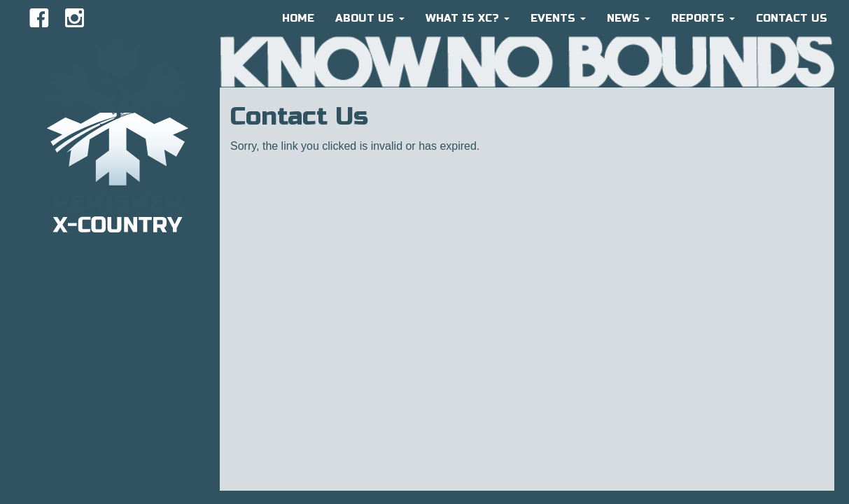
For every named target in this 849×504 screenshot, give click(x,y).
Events (558, 18)
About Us (370, 18)
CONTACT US (792, 18)
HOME (298, 18)
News (629, 18)
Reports (703, 18)
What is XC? (468, 18)
